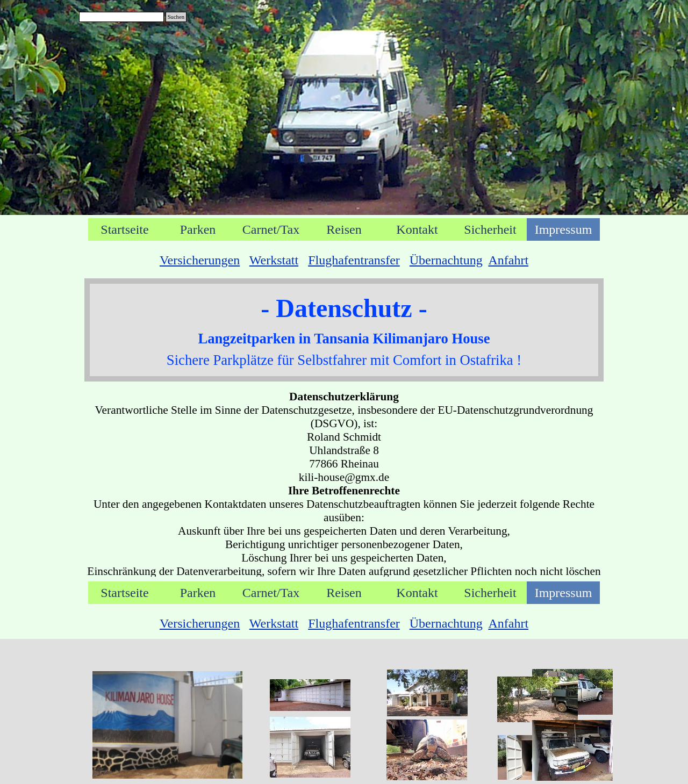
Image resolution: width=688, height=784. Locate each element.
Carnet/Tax (271, 229)
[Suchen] (121, 17)
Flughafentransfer (354, 260)
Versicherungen (200, 260)
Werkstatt (274, 260)
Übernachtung (446, 260)
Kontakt (417, 229)
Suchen (176, 17)
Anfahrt (508, 260)
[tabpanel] (344, 260)
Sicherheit (490, 229)
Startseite (124, 229)
